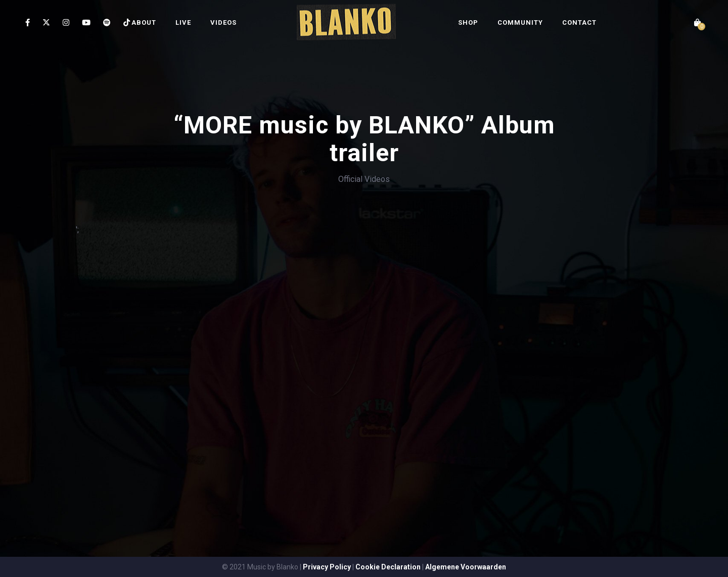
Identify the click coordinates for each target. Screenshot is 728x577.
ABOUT (144, 22)
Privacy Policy (327, 567)
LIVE (183, 22)
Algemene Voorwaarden (466, 567)
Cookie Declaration (388, 567)
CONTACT (579, 22)
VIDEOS (223, 22)
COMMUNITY (520, 22)
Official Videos (364, 179)
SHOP (468, 22)
